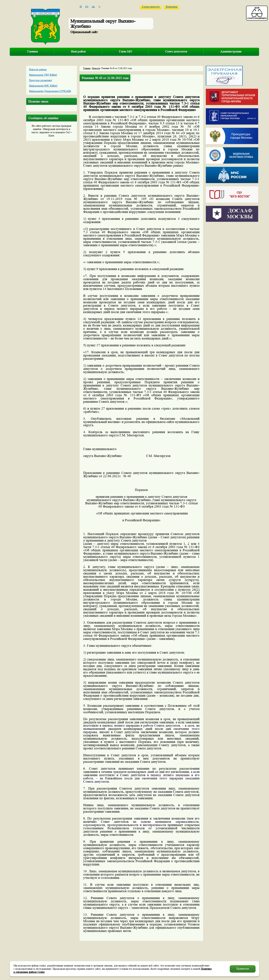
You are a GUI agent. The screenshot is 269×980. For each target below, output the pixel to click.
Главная (32, 51)
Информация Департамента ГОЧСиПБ (50, 91)
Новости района (38, 69)
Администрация (231, 51)
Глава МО (125, 51)
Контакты (172, 7)
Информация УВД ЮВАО (43, 75)
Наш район (78, 51)
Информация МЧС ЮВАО (43, 86)
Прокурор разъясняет (41, 80)
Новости (96, 68)
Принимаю (243, 969)
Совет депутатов (176, 51)
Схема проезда (151, 7)
